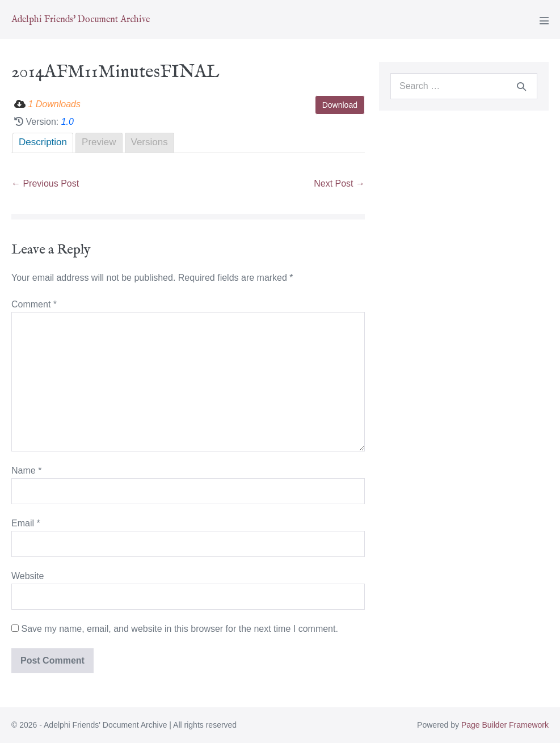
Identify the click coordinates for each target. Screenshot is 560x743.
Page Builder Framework (505, 725)
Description (43, 142)
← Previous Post (45, 183)
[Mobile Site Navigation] (544, 20)
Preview (99, 142)
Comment (34, 304)
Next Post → (339, 183)
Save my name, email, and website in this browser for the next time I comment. (179, 629)
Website (28, 576)
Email (26, 523)
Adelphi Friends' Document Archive (81, 20)
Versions (150, 142)
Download (340, 105)
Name (26, 470)
